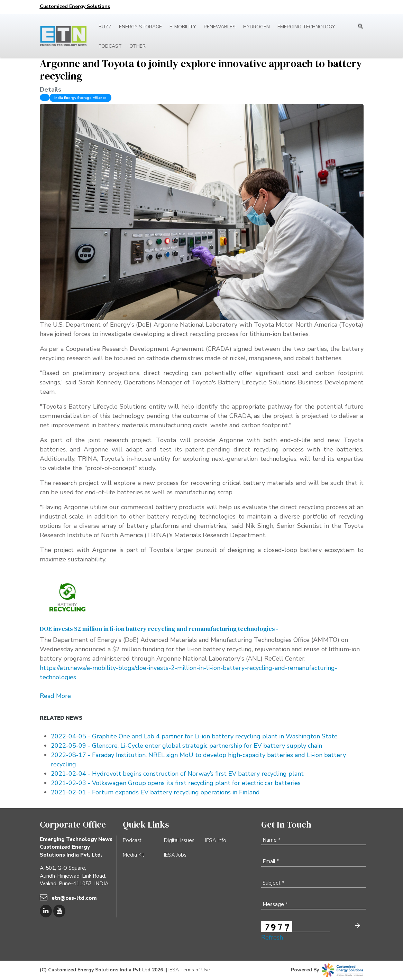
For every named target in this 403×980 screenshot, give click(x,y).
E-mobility (183, 27)
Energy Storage (140, 27)
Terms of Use (195, 970)
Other (138, 46)
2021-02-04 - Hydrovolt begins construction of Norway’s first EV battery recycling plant (177, 774)
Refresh (272, 937)
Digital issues (179, 840)
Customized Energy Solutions (75, 6)
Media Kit (134, 855)
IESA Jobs (175, 855)
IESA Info (216, 840)
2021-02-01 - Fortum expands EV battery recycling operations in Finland (155, 792)
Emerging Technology (306, 27)
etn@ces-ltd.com (74, 898)
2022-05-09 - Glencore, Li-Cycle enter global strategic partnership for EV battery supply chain (186, 746)
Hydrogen (257, 27)
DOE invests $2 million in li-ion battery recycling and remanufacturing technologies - (160, 629)
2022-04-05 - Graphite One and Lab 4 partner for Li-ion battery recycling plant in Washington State (194, 736)
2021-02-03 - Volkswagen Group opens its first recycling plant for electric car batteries (176, 783)
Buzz (105, 27)
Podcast (110, 46)
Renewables (220, 27)
